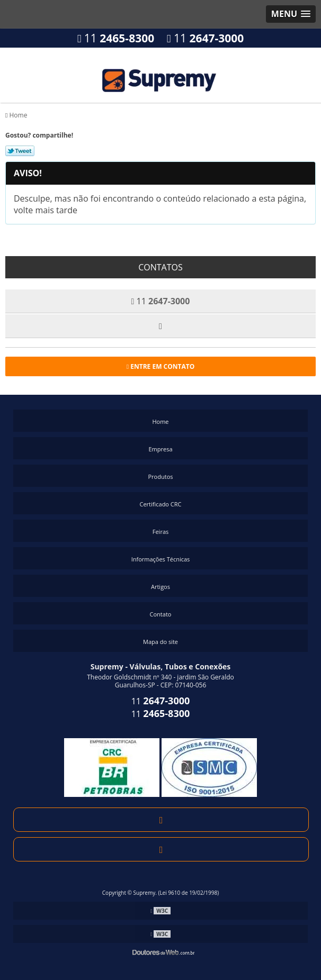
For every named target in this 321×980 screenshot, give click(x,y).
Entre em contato (161, 366)
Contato (161, 614)
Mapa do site (160, 642)
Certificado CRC (160, 504)
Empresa (160, 449)
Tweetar (20, 151)
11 (116, 38)
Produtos (161, 477)
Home (160, 421)
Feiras (160, 532)
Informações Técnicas (161, 559)
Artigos (160, 587)
